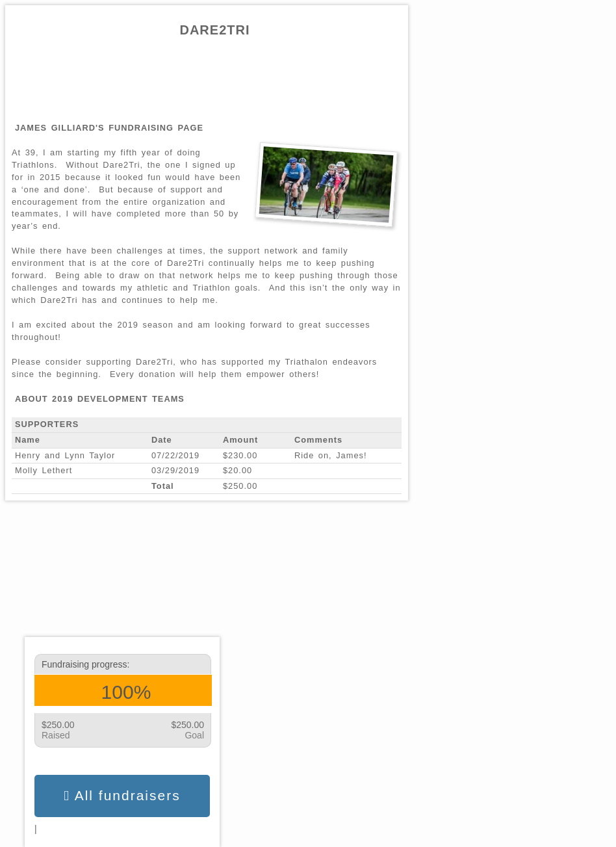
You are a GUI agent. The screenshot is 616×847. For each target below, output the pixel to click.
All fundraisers (122, 796)
